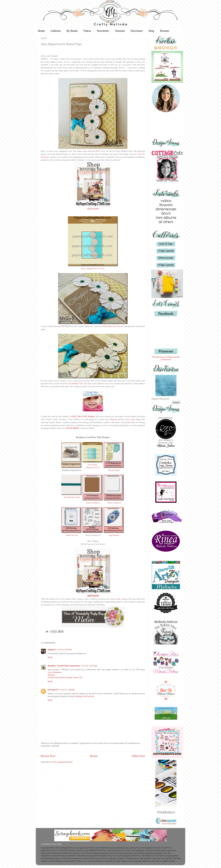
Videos (87, 31)
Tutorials (120, 31)
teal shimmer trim (75, 384)
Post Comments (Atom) (62, 762)
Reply (50, 657)
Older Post (138, 756)
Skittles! (51, 675)
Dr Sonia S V (53, 690)
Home (41, 31)
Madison (113, 419)
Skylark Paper (114, 470)
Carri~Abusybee (55, 672)
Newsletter (103, 31)
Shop (151, 31)
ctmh (118, 599)
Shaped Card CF (93, 468)
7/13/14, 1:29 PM (67, 690)
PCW (98, 151)
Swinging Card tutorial (84, 696)
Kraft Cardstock (93, 503)
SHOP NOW (93, 209)
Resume (165, 31)
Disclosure (137, 31)
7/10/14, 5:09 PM (64, 650)
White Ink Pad (72, 535)
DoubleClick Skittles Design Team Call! (65, 677)
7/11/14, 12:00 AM (89, 666)
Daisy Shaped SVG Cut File (93, 269)
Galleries (56, 31)
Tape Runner (114, 535)
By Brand (72, 31)
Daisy (95, 465)
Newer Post (48, 756)
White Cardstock (114, 503)
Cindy (133, 419)
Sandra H (52, 650)
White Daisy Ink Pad (111, 326)
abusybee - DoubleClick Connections (64, 666)
